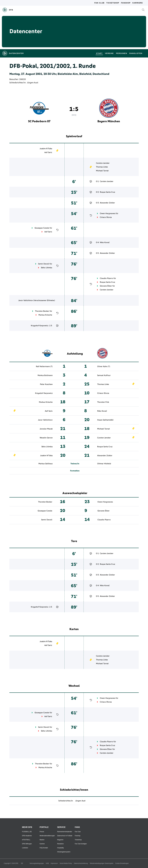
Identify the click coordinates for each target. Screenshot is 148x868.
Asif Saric (48, 152)
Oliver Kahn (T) (104, 366)
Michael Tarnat (102, 171)
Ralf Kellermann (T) (44, 366)
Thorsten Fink (103, 402)
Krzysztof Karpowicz (40, 326)
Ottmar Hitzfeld (104, 464)
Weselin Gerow (46, 438)
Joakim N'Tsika (46, 149)
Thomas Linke (102, 167)
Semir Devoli (44, 264)
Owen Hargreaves (108, 213)
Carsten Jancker (103, 163)
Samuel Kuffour (104, 375)
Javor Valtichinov (26, 300)
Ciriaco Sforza (106, 217)
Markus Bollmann (45, 375)
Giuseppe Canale (42, 228)
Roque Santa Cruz (107, 192)
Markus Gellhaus (46, 464)
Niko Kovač (105, 242)
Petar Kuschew (46, 384)
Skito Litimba (47, 268)
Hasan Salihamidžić (105, 420)
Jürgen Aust (33, 83)
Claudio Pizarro (106, 278)
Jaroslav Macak (46, 429)
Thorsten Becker (42, 311)
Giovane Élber (106, 286)
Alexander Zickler (107, 203)
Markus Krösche (45, 315)
